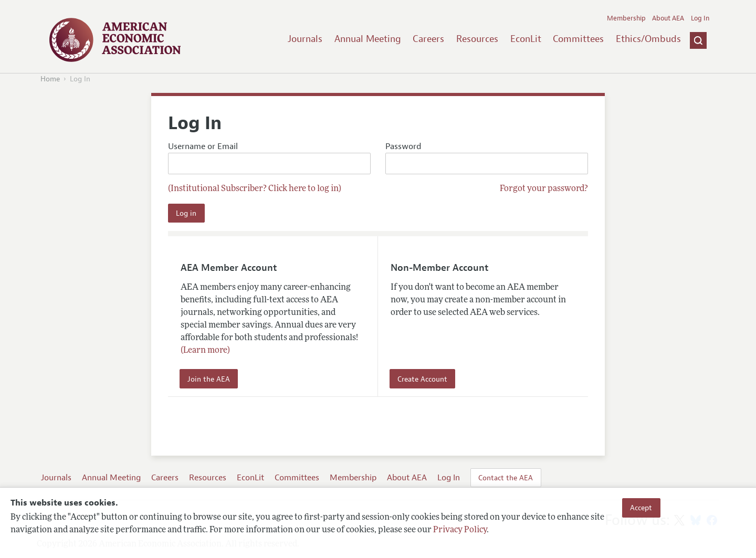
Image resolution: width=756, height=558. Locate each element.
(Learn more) (205, 351)
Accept (641, 508)
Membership (626, 18)
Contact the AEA (506, 478)
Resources (477, 39)
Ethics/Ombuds (648, 39)
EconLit (526, 39)
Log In (700, 18)
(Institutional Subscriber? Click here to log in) (255, 189)
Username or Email (269, 158)
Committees (578, 39)
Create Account (422, 379)
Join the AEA (209, 379)
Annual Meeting (368, 39)
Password (487, 158)
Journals (305, 39)
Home (50, 79)
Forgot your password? (544, 189)
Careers (428, 39)
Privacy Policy (460, 530)
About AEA (668, 18)
